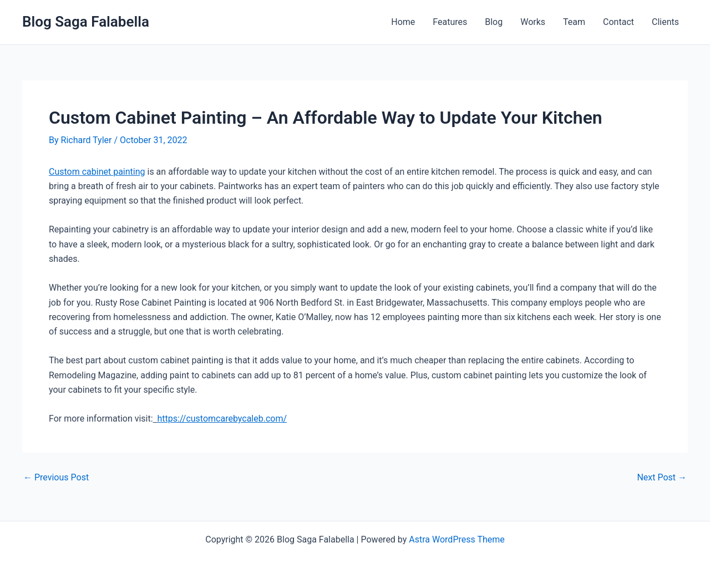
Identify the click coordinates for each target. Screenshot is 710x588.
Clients (665, 22)
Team (574, 22)
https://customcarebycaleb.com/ (222, 419)
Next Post (662, 478)
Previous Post (56, 478)
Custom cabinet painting (97, 172)
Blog (494, 22)
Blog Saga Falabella (86, 22)
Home (403, 22)
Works (533, 22)
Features (450, 22)
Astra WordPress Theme (457, 539)
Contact (618, 22)
